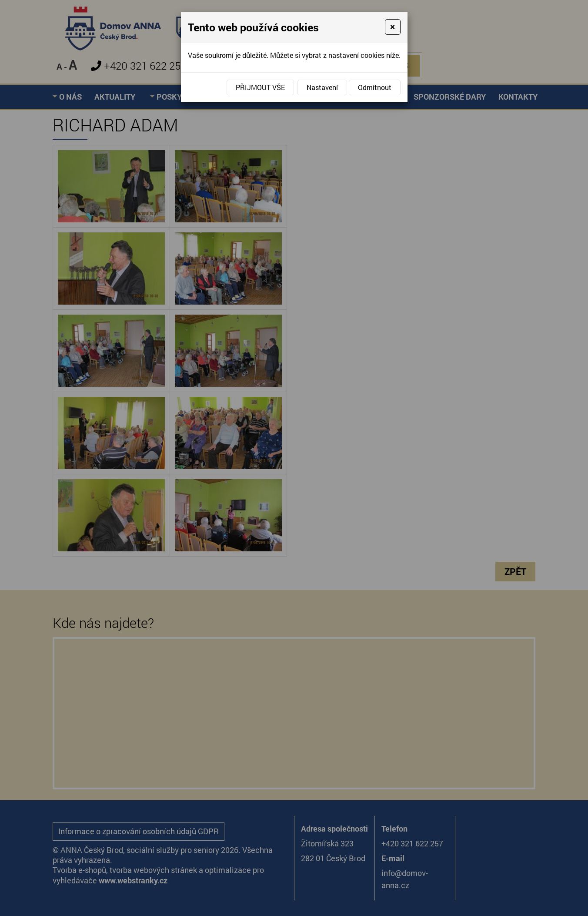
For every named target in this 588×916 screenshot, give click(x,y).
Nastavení (322, 87)
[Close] (393, 27)
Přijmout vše (260, 87)
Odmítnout (375, 87)
